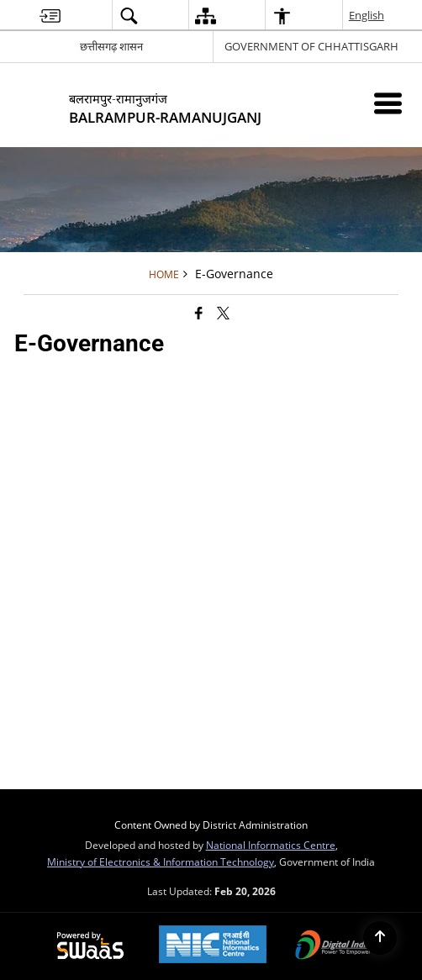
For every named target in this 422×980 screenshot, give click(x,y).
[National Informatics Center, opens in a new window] (213, 946)
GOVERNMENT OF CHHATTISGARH (311, 46)
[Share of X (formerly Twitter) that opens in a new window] (223, 313)
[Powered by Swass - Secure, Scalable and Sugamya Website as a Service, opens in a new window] (90, 946)
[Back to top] (380, 938)
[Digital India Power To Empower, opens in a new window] (334, 946)
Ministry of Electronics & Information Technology (161, 861)
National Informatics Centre (271, 845)
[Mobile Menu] (388, 103)
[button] (129, 16)
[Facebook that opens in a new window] (199, 313)
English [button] (367, 15)
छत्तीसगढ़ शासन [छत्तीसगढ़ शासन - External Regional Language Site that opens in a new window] (111, 46)
